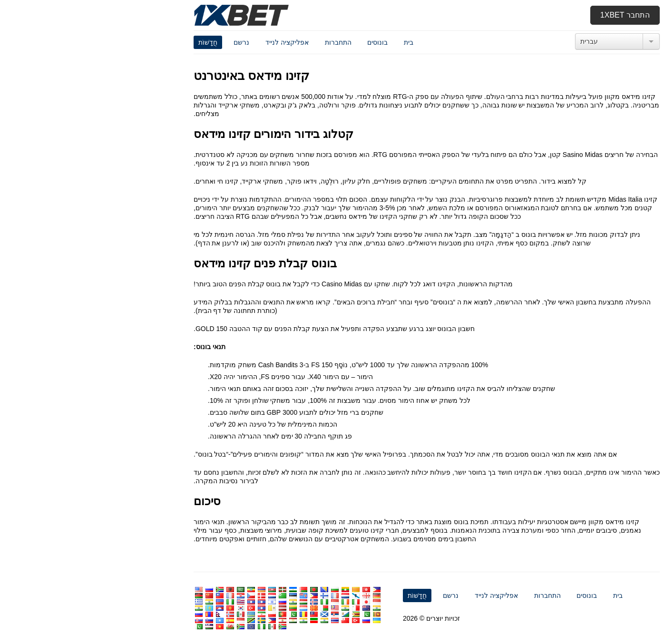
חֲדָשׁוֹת (113, 42)
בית (314, 42)
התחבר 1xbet (530, 15)
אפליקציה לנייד (192, 42)
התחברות (244, 42)
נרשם (147, 42)
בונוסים (283, 42)
